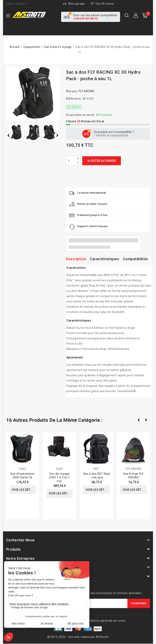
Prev (139, 420)
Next (146, 420)
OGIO (23, 469)
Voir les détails (24, 490)
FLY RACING (87, 91)
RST (97, 469)
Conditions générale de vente (105, 621)
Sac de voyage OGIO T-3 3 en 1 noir (60, 477)
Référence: (74, 99)
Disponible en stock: (80, 115)
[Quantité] (71, 161)
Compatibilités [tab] (135, 259)
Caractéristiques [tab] (104, 259)
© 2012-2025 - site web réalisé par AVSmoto (78, 637)
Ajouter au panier (102, 161)
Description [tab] (76, 259)
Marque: (72, 91)
